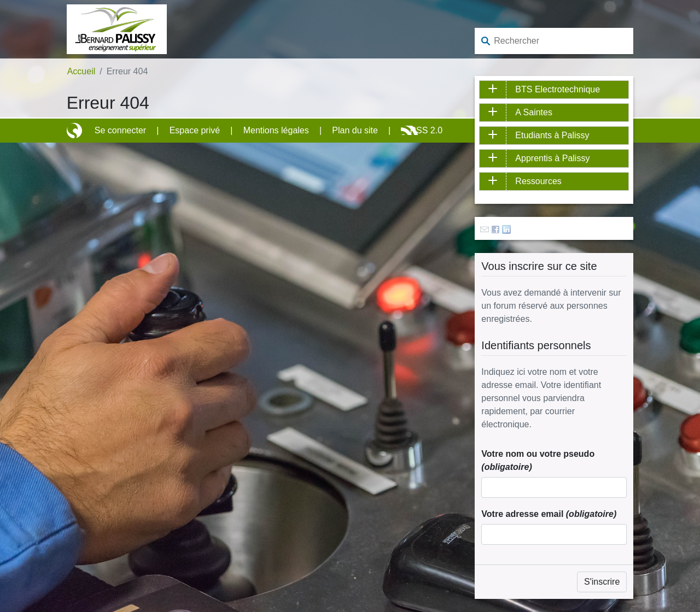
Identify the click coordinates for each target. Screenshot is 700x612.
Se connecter (120, 130)
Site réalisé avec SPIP (75, 131)
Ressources (538, 181)
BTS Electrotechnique (558, 89)
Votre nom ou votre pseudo (538, 460)
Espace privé (195, 130)
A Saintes (534, 112)
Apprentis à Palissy (552, 158)
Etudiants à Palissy (552, 135)
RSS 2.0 (426, 130)
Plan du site (355, 130)
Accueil (81, 71)
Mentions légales (276, 130)
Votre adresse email (549, 514)
